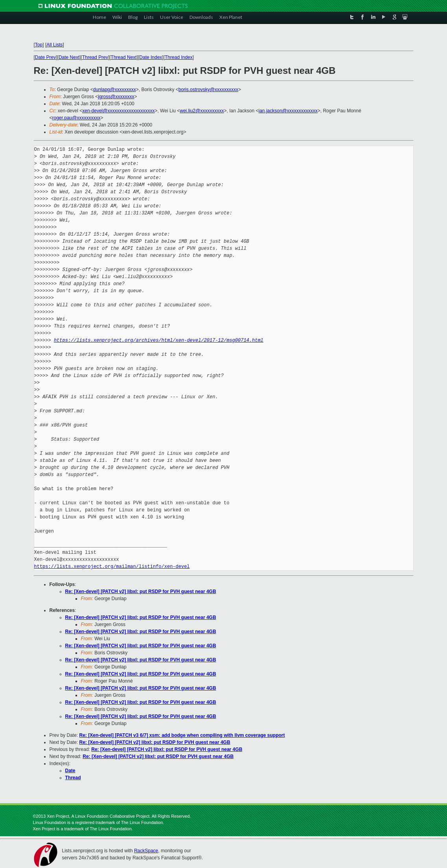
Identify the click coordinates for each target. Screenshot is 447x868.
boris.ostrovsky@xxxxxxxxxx (208, 90)
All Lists (54, 45)
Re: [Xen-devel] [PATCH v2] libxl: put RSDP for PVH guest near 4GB (141, 591)
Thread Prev (95, 57)
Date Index (151, 57)
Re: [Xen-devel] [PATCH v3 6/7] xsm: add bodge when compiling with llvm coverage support (182, 735)
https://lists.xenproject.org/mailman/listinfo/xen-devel (112, 567)
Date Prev (45, 57)
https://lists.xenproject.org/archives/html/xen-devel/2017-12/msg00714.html (159, 340)
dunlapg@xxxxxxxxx (115, 90)
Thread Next (124, 57)
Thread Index (179, 57)
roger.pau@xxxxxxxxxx (76, 118)
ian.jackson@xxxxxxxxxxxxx (288, 111)
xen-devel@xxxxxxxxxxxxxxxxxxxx (118, 111)
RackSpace (146, 851)
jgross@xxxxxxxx (116, 97)
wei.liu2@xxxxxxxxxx (202, 111)
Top (39, 45)
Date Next (69, 57)
